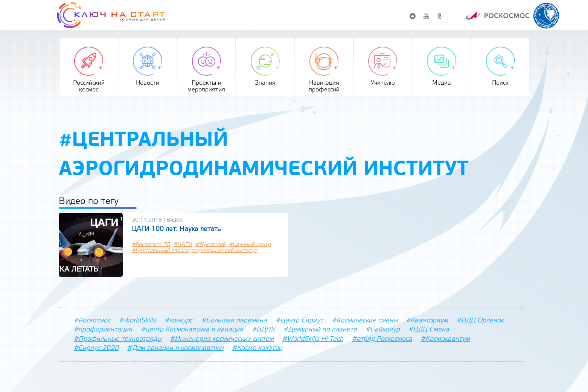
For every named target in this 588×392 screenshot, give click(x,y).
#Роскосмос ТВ (151, 245)
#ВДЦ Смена (429, 330)
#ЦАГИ (183, 245)
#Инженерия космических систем (222, 339)
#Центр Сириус (299, 321)
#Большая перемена (234, 321)
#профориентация (103, 330)
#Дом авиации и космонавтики (175, 348)
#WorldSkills (137, 321)
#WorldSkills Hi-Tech (313, 339)
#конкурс (179, 321)
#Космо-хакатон (257, 348)
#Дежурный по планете (320, 330)
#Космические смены (365, 321)
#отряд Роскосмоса (382, 339)
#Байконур (383, 330)
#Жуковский (210, 245)
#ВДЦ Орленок (480, 321)
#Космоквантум (445, 339)
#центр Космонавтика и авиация (192, 330)
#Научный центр (250, 245)
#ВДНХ (263, 330)
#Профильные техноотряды (118, 339)
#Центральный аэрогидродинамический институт (194, 251)
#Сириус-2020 (96, 348)
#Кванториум (427, 321)
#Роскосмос (92, 321)
